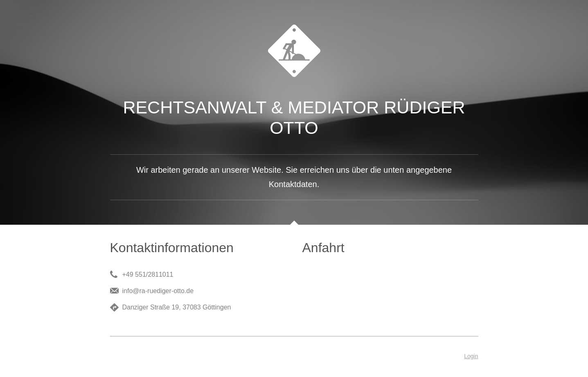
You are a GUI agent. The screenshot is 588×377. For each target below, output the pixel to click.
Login (471, 356)
